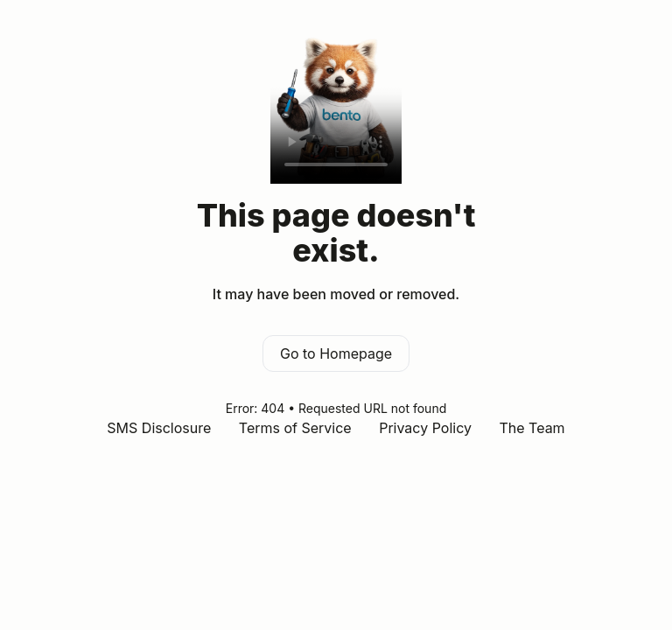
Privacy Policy (425, 428)
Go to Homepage (336, 353)
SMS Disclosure (159, 428)
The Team (532, 428)
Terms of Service (295, 428)
